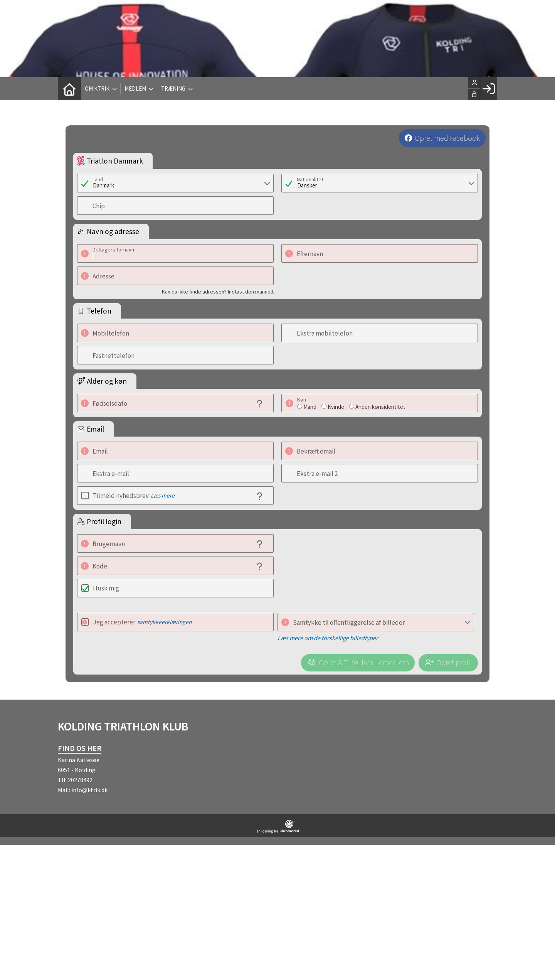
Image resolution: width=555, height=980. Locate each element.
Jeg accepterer (142, 622)
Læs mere (163, 495)
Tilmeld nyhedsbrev (134, 496)
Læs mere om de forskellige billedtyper (328, 638)
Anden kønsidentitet (380, 407)
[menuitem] (69, 89)
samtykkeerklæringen (164, 622)
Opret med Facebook (447, 138)
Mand (310, 407)
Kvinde (336, 407)
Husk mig (106, 588)
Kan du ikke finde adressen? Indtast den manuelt (218, 292)
